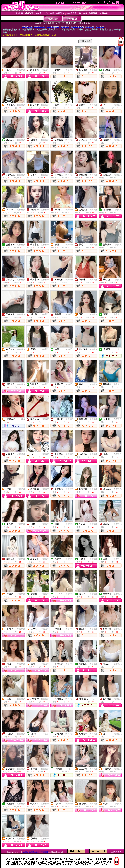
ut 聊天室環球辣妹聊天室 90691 (36, 852)
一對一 (119, 349)
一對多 (22, 419)
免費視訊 (21, 70)
